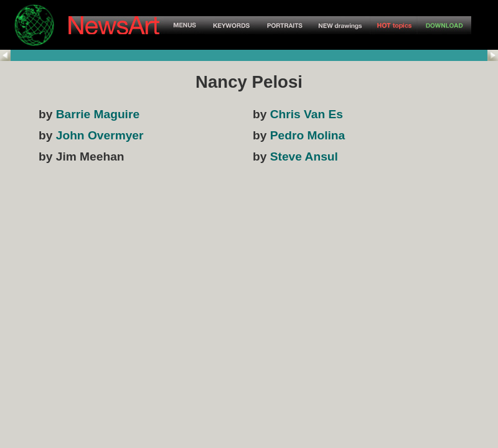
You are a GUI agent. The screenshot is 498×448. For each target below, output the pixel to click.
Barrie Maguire (98, 114)
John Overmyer (100, 135)
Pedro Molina (308, 135)
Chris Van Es (307, 114)
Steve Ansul (304, 156)
